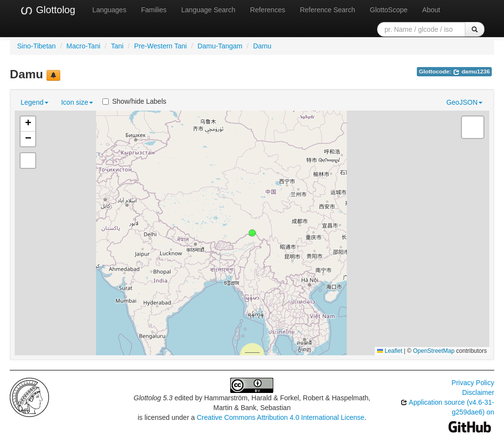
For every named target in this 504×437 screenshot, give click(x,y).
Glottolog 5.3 (153, 398)
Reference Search (327, 10)
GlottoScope (389, 10)
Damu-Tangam (220, 46)
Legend (35, 102)
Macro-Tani (84, 46)
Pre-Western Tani (161, 46)
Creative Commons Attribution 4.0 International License (281, 417)
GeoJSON (464, 102)
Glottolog (48, 10)
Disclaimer (478, 392)
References (268, 10)
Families (154, 10)
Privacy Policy (473, 383)
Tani (117, 46)
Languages (109, 10)
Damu (262, 46)
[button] (252, 233)
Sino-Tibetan (36, 46)
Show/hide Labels (134, 101)
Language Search (208, 10)
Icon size (77, 102)
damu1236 (471, 71)
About (431, 10)
